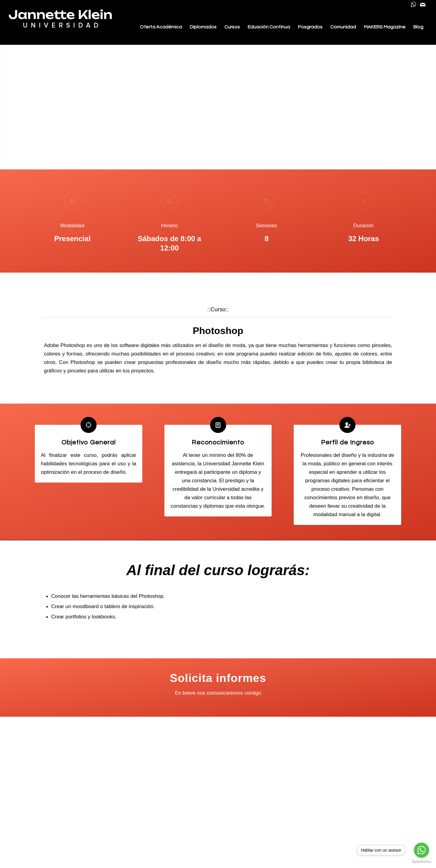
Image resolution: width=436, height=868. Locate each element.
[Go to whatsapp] (421, 850)
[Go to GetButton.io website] (421, 862)
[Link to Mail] (423, 5)
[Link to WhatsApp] (413, 5)
